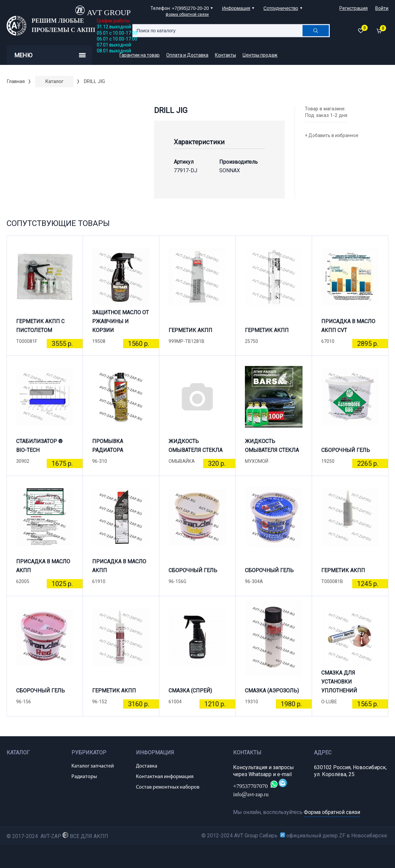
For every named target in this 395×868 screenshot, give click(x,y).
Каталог (54, 81)
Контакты (225, 55)
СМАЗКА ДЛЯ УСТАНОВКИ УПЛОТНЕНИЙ (339, 685)
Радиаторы (84, 777)
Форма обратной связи (332, 812)
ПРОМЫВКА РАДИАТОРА (108, 446)
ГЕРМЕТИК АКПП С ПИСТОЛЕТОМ (40, 326)
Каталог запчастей (93, 766)
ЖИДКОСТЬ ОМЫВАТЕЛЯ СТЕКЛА (196, 446)
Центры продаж (260, 55)
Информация (236, 8)
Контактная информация (165, 777)
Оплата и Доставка (187, 55)
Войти (382, 8)
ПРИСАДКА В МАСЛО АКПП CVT (348, 326)
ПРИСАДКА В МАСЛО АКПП (43, 566)
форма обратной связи (187, 14)
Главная (16, 81)
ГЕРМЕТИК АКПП (190, 330)
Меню (50, 55)
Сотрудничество (281, 8)
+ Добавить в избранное (332, 135)
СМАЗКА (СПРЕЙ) (190, 691)
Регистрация (354, 8)
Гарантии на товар (140, 55)
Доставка (147, 766)
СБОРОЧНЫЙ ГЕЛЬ (346, 450)
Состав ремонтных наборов (168, 787)
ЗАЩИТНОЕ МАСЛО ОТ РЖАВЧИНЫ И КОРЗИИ (120, 324)
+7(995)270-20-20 (190, 8)
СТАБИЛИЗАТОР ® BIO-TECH (39, 446)
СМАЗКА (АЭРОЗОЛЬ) (272, 691)
